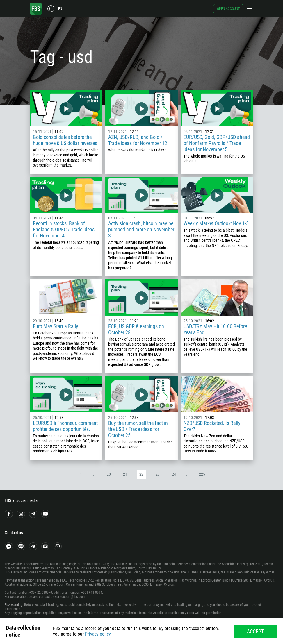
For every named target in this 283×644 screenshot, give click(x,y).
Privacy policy (98, 634)
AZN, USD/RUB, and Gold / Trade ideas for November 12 (138, 140)
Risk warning (14, 605)
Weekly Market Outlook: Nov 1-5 (216, 223)
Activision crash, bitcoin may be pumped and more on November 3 (141, 229)
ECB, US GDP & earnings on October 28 (136, 329)
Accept (255, 631)
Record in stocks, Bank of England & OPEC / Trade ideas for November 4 (64, 229)
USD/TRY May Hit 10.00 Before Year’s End (215, 329)
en (60, 9)
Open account (228, 9)
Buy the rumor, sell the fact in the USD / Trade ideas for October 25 (138, 429)
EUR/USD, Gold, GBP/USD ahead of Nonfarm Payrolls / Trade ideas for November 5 (217, 143)
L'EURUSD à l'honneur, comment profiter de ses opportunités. (65, 426)
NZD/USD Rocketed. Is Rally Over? (212, 426)
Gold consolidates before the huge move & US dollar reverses (65, 140)
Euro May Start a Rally (56, 326)
